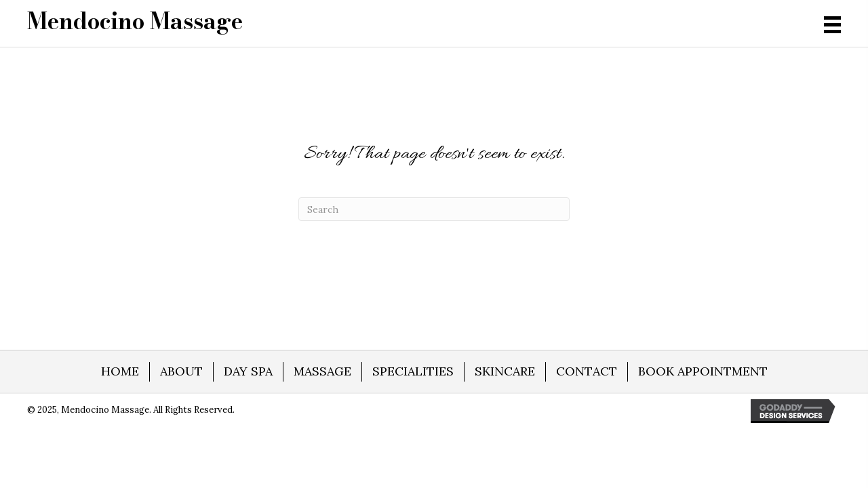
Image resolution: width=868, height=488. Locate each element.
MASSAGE (322, 371)
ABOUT (181, 371)
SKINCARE (505, 371)
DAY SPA (248, 371)
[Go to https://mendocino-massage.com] (135, 21)
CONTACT (587, 371)
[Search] (434, 209)
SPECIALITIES (413, 371)
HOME (120, 371)
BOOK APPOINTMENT (703, 371)
